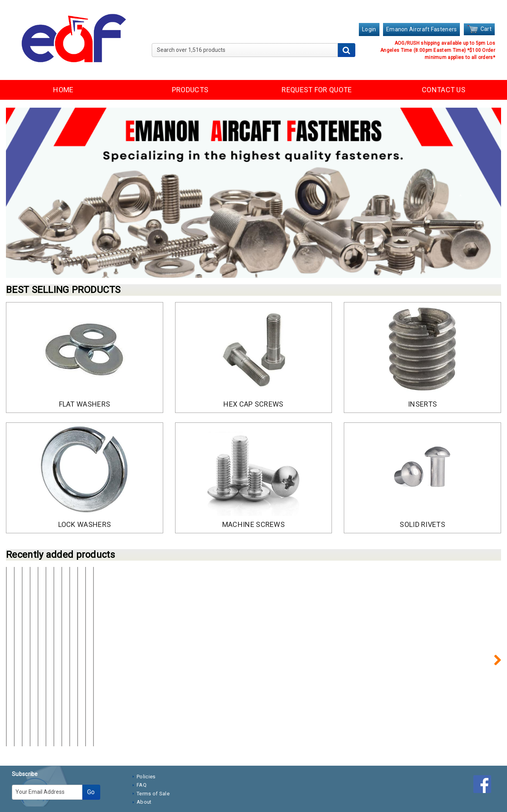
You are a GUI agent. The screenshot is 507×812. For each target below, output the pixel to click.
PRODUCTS (190, 90)
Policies (146, 743)
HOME (63, 90)
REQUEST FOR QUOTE (317, 90)
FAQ (142, 752)
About (144, 769)
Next (493, 643)
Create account (68, 700)
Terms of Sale (153, 760)
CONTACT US (444, 90)
